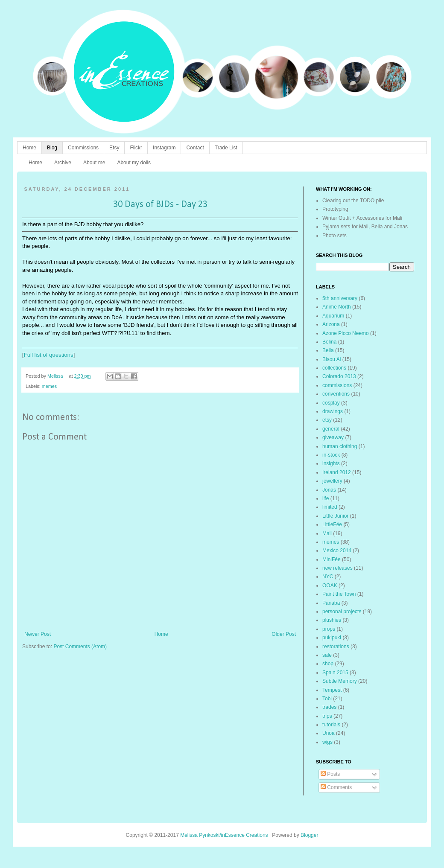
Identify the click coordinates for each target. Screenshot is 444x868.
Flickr (136, 148)
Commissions (83, 148)
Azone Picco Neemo (346, 333)
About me (94, 163)
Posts (330, 774)
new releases (337, 568)
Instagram (164, 148)
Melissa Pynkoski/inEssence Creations (224, 835)
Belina (329, 342)
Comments (336, 787)
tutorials (331, 725)
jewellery (332, 481)
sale (327, 655)
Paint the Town (339, 594)
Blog (52, 148)
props (329, 629)
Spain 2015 (335, 673)
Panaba (331, 603)
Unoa (329, 733)
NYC (328, 577)
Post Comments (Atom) (80, 647)
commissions (337, 385)
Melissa (56, 376)
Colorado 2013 (339, 376)
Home (29, 148)
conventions (336, 394)
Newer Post (38, 634)
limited (330, 507)
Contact (195, 148)
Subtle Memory (340, 681)
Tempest (332, 690)
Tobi (327, 699)
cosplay (331, 403)
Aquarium (333, 316)
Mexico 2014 (337, 551)
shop (328, 664)
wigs (327, 742)
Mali (327, 533)
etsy (327, 420)
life (326, 498)
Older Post (284, 634)
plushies (332, 620)
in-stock (331, 455)
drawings (333, 411)
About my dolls (134, 163)
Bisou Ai (332, 359)
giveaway (333, 437)
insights (331, 463)
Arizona (331, 324)
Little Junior (335, 516)
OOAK (330, 585)
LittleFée (332, 524)
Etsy (114, 148)
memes (49, 386)
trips (327, 716)
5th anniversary (340, 298)
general (331, 429)
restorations (336, 647)
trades (329, 707)
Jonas (329, 490)
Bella (328, 350)
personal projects (342, 612)
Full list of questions (49, 355)
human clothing (340, 446)
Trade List (226, 148)
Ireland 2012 (337, 472)
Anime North (337, 307)
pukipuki (332, 638)
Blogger (309, 835)
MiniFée (332, 559)
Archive (63, 163)
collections (334, 368)
